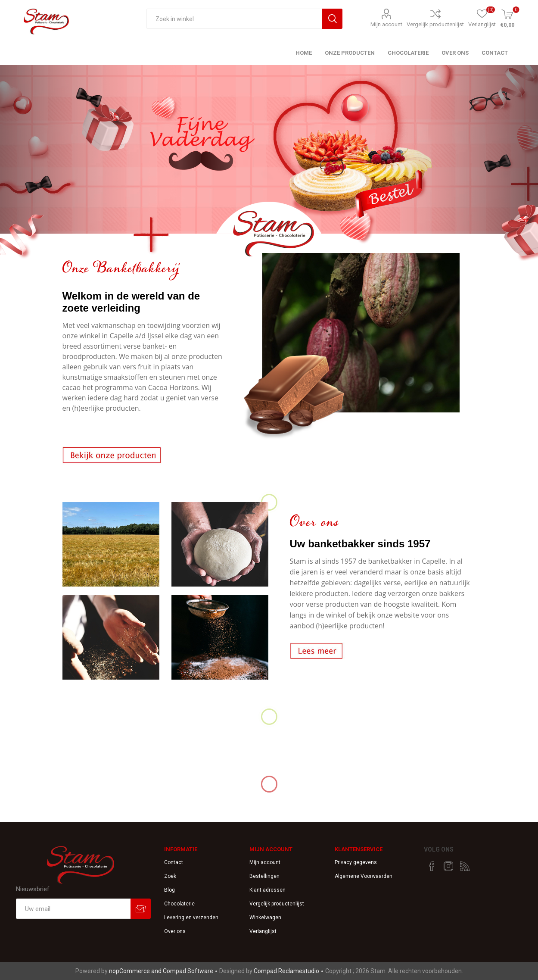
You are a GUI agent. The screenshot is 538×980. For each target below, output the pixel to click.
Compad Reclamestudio (286, 971)
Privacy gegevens (356, 862)
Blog (169, 890)
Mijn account (386, 24)
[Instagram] (448, 866)
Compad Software (188, 971)
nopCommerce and (136, 971)
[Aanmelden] (73, 909)
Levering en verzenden (191, 918)
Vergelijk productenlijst (435, 24)
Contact (174, 862)
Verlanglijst (263, 931)
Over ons (175, 931)
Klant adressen (267, 890)
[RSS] (465, 866)
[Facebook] (432, 866)
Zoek (170, 876)
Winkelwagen (265, 918)
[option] (269, 163)
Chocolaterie (179, 904)
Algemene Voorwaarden (364, 876)
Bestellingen (264, 876)
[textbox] (235, 19)
